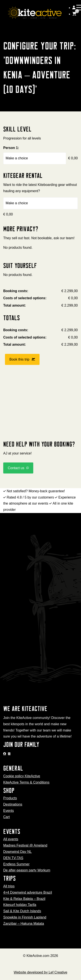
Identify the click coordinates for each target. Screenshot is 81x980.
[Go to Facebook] (5, 754)
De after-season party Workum (27, 870)
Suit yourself (20, 265)
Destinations (13, 804)
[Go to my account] (74, 8)
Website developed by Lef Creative (41, 972)
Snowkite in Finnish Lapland (25, 917)
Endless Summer (16, 864)
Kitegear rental (23, 175)
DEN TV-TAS (13, 858)
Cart (6, 817)
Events (9, 811)
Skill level (17, 129)
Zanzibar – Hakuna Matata (24, 924)
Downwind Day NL (17, 852)
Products (10, 798)
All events (11, 839)
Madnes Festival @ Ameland (25, 845)
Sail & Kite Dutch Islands (22, 911)
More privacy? (21, 229)
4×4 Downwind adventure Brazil (28, 892)
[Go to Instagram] (10, 754)
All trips (9, 886)
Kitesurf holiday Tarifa (20, 905)
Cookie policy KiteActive (22, 776)
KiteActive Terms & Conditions (26, 782)
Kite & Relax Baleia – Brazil (24, 899)
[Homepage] (35, 12)
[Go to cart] (74, 14)
